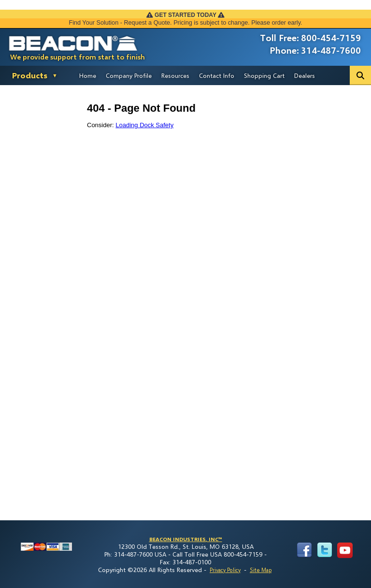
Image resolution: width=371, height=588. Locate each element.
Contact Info (217, 75)
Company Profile (129, 75)
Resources (175, 75)
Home (88, 75)
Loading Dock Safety (144, 125)
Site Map (261, 570)
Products (30, 75)
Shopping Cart (264, 75)
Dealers (305, 75)
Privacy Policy (225, 570)
